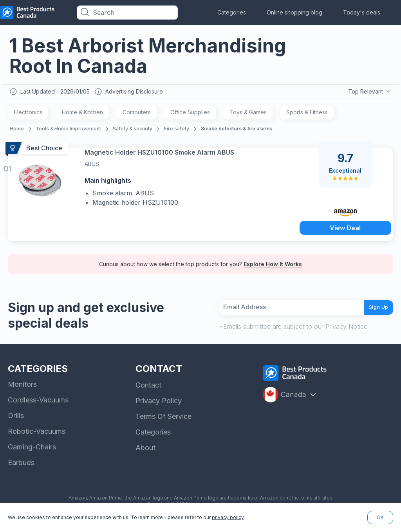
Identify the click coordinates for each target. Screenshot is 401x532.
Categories (232, 12)
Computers (137, 114)
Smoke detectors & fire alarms (237, 131)
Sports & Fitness (307, 114)
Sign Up (373, 313)
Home (17, 131)
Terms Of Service (163, 425)
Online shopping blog (294, 12)
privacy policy (228, 517)
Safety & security (133, 131)
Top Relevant (369, 92)
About (145, 457)
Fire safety (177, 131)
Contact (148, 394)
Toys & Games (248, 114)
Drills (16, 425)
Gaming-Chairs (32, 456)
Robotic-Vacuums (37, 440)
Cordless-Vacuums (38, 409)
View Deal (345, 229)
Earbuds (21, 472)
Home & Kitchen (82, 114)
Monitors (22, 393)
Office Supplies (190, 114)
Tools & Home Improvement (68, 131)
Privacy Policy (159, 410)
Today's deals (362, 12)
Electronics (28, 114)
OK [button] (380, 517)
